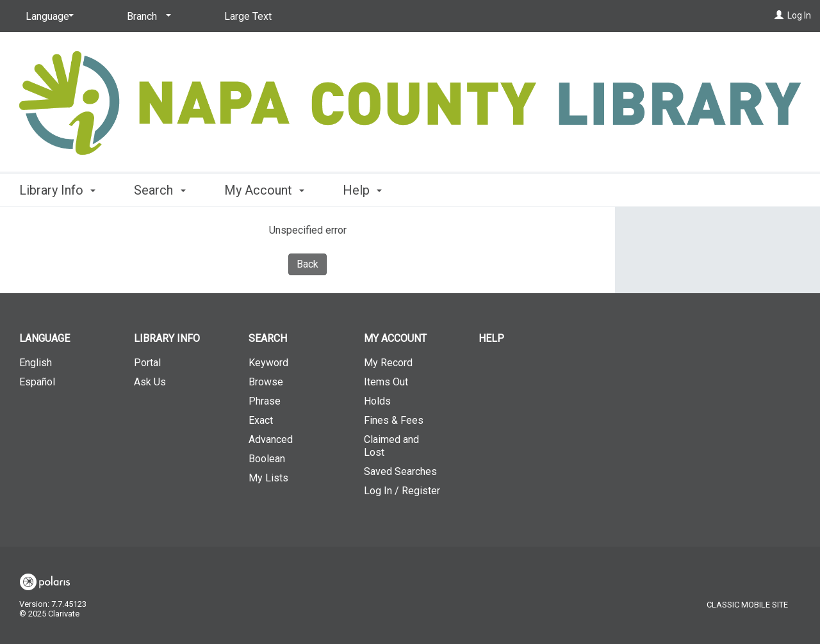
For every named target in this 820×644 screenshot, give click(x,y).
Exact (261, 420)
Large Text (248, 16)
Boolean (267, 459)
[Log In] (779, 15)
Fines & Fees (394, 420)
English (36, 363)
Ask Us (150, 382)
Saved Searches (400, 471)
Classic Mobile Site (747, 605)
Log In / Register (402, 491)
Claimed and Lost (391, 446)
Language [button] (45, 338)
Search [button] (160, 190)
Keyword (268, 363)
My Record (388, 363)
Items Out (386, 382)
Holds (377, 401)
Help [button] (362, 190)
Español (37, 382)
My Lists (268, 478)
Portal (147, 363)
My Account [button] (264, 190)
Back (307, 264)
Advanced (271, 439)
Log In (799, 15)
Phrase (265, 401)
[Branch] (147, 17)
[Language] (47, 17)
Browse (266, 382)
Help (491, 338)
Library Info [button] (57, 190)
